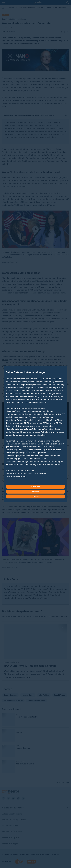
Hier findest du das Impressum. (20, 470)
